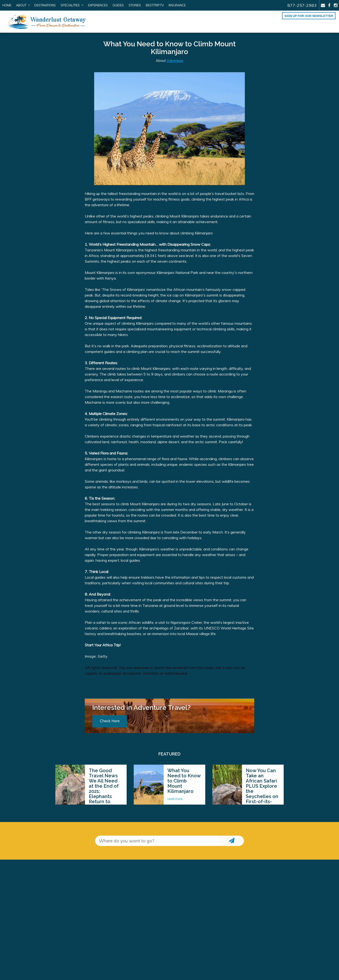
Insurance (177, 5)
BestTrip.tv (155, 5)
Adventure (175, 61)
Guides (118, 5)
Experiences (98, 5)
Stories (135, 5)
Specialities (70, 5)
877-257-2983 (302, 5)
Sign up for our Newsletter (309, 16)
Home (7, 5)
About (21, 5)
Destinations (45, 5)
